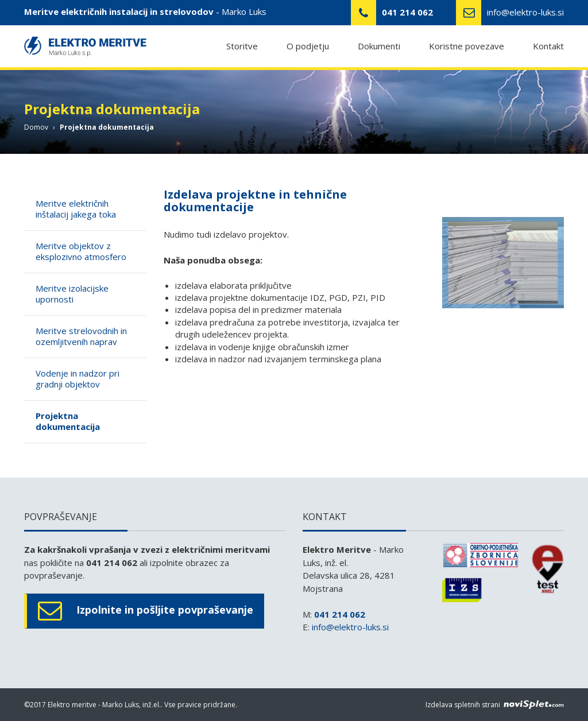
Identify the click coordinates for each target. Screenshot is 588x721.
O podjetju (308, 46)
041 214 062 (340, 614)
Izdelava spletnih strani (495, 705)
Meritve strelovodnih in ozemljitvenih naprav (81, 336)
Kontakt (548, 46)
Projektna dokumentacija (68, 421)
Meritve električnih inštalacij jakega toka (76, 209)
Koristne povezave (467, 46)
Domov (36, 127)
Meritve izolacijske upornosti (72, 294)
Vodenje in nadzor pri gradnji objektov (78, 379)
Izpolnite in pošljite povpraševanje (146, 611)
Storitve (242, 46)
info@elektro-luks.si (525, 12)
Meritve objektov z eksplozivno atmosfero (81, 251)
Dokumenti (379, 46)
